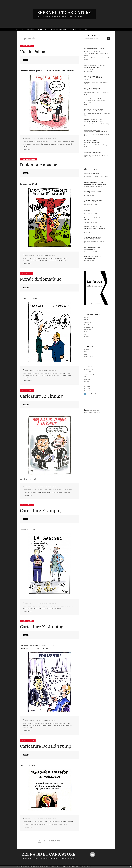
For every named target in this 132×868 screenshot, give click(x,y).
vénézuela (26, 824)
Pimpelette (88, 132)
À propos (30, 29)
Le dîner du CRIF (90, 202)
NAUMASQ (87, 318)
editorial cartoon (62, 492)
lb (68, 144)
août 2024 (87, 377)
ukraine (37, 261)
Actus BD (83, 29)
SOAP (86, 332)
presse (54, 261)
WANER (86, 334)
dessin (54, 144)
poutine (44, 375)
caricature (30, 142)
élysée (43, 144)
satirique (64, 144)
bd (39, 142)
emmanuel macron (66, 490)
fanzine (36, 142)
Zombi (86, 90)
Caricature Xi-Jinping (42, 627)
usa (36, 375)
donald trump (69, 822)
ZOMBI (86, 320)
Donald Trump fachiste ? (93, 239)
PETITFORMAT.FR (89, 357)
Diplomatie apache (39, 165)
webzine (47, 142)
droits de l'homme (35, 492)
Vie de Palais (32, 52)
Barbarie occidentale (92, 67)
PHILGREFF (87, 325)
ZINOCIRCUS (88, 322)
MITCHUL (87, 354)
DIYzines (87, 349)
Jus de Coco (96, 142)
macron (38, 144)
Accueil (20, 29)
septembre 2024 (89, 374)
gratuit (40, 258)
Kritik (73, 29)
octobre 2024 (88, 372)
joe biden (67, 373)
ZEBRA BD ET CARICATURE (64, 13)
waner (65, 824)
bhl (41, 261)
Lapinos (87, 153)
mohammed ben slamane (67, 142)
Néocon (87, 211)
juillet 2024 (87, 379)
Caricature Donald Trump (46, 746)
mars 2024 (87, 389)
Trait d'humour (97, 90)
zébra (42, 142)
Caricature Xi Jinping (41, 396)
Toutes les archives (93, 394)
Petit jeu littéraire (98, 121)
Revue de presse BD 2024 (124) (95, 228)
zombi (65, 261)
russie (39, 375)
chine (36, 725)
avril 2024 (87, 386)
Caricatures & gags (58, 29)
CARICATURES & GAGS (50, 139)
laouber (60, 608)
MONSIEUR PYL (89, 327)
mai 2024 (87, 384)
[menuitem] (21, 29)
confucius (32, 608)
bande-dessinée (54, 142)
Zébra (86, 54)
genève (32, 375)
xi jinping (57, 490)
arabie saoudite (27, 144)
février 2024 (88, 391)
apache (66, 258)
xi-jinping (67, 723)
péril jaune (48, 725)
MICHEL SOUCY (89, 329)
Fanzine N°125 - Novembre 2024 (95, 184)
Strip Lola (42, 29)
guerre (32, 261)
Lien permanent (29, 139)
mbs (34, 144)
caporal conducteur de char (93, 66)
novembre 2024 (89, 370)
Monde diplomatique (41, 279)
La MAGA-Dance (90, 249)
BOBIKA (86, 336)
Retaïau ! (87, 220)
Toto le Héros (89, 100)
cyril (86, 78)
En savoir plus (87, 867)
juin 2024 (87, 381)
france (59, 144)
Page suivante (55, 841)
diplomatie (49, 144)
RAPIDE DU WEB (89, 352)
